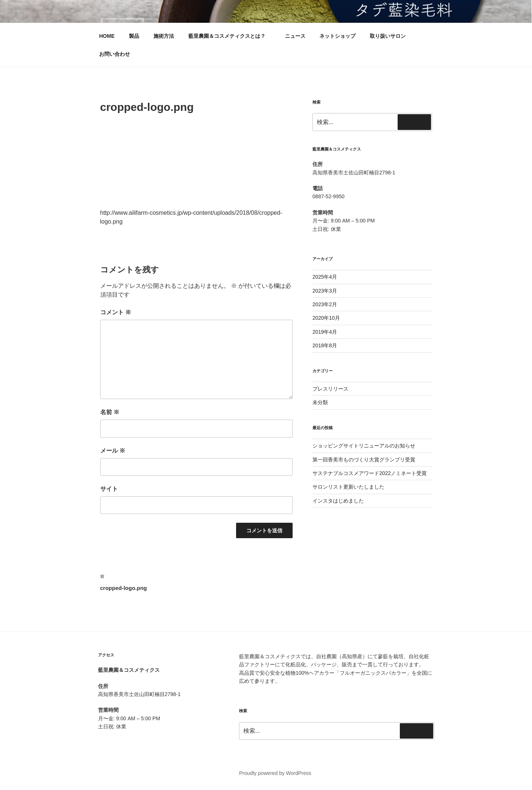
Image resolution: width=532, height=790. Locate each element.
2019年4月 (325, 332)
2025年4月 (325, 277)
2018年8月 (325, 345)
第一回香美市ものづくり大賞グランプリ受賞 (364, 460)
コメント (116, 312)
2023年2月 (325, 304)
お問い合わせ (115, 54)
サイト (109, 489)
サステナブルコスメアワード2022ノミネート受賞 (370, 473)
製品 (134, 36)
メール (113, 451)
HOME (107, 36)
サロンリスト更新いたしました (348, 487)
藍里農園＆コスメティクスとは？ (230, 36)
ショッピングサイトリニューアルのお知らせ (364, 446)
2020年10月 (326, 318)
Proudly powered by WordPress (275, 773)
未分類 (320, 402)
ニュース (295, 36)
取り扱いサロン (388, 36)
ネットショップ (337, 36)
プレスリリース (330, 389)
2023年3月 (325, 291)
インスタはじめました (338, 501)
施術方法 (164, 36)
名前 (110, 412)
